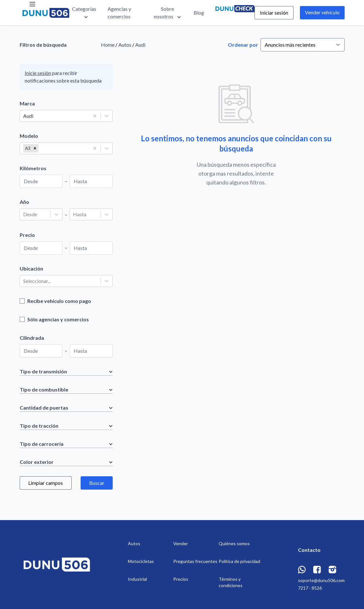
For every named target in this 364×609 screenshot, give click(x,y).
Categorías (84, 13)
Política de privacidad (239, 561)
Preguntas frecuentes (195, 561)
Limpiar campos (46, 483)
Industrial (137, 579)
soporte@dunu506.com (321, 580)
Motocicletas (141, 561)
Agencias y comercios (119, 13)
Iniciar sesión (274, 13)
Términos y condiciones (231, 582)
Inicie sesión (38, 73)
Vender (181, 543)
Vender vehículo (322, 12)
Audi (140, 45)
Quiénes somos (234, 543)
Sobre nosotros (168, 13)
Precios (181, 579)
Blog (199, 13)
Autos (125, 45)
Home (108, 45)
